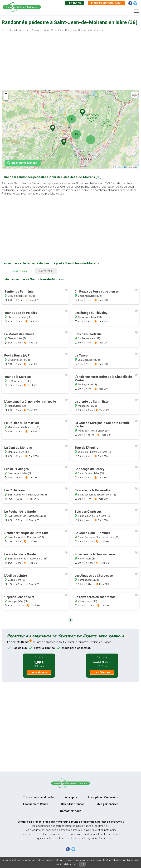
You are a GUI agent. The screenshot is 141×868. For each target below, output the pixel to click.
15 (76, 134)
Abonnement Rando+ (36, 804)
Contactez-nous (71, 811)
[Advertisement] (70, 62)
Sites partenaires (107, 804)
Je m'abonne (39, 672)
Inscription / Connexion (103, 797)
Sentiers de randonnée (18, 30)
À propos (75, 3)
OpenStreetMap (121, 167)
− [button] (6, 98)
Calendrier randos (73, 804)
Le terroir (46, 271)
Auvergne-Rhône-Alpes (44, 30)
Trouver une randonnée (38, 797)
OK (82, 864)
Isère (61, 30)
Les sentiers (18, 271)
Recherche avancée (25, 163)
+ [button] (6, 94)
